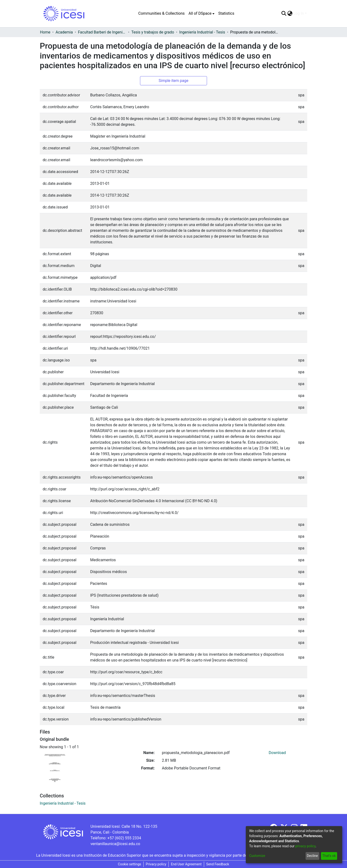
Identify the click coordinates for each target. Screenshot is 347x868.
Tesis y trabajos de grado (153, 32)
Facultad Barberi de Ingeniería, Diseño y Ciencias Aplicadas (102, 32)
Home (45, 32)
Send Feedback (218, 864)
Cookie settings (130, 864)
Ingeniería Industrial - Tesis (202, 32)
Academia (64, 32)
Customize (257, 856)
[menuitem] (201, 13)
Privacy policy (156, 864)
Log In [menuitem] (299, 13)
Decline (312, 856)
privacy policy (305, 846)
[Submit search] (284, 13)
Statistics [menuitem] (226, 13)
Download (277, 753)
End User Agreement (186, 864)
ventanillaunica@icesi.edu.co (115, 844)
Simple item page (173, 81)
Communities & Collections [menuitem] (161, 13)
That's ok (329, 856)
